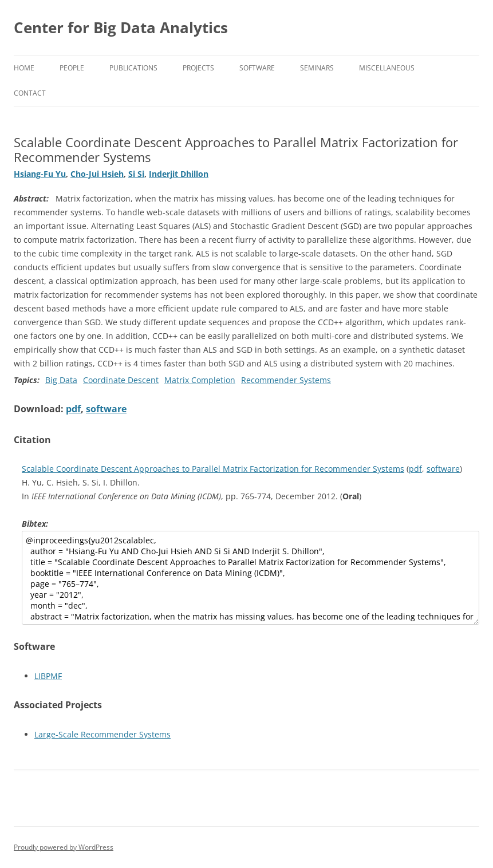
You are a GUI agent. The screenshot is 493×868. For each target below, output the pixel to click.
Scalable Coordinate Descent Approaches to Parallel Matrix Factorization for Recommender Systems (213, 469)
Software (257, 68)
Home (24, 68)
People (72, 68)
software (106, 409)
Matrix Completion (200, 380)
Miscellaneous (387, 68)
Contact (30, 93)
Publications (133, 68)
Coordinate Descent (121, 380)
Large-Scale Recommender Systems (102, 734)
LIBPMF (48, 676)
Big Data (61, 380)
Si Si (136, 174)
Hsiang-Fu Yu (40, 174)
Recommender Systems (286, 380)
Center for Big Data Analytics (121, 27)
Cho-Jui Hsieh (97, 174)
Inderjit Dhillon (179, 174)
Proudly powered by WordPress (64, 847)
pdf (73, 409)
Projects (198, 68)
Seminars (317, 68)
